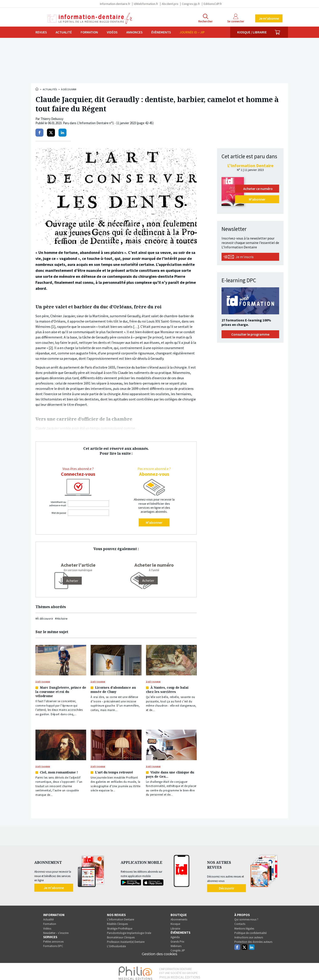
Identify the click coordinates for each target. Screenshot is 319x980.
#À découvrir (44, 619)
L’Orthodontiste (116, 943)
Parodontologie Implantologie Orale (129, 930)
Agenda (175, 934)
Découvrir (227, 885)
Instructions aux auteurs (249, 934)
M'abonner (154, 522)
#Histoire (61, 619)
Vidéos (112, 32)
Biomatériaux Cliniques (121, 934)
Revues (41, 32)
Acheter (148, 580)
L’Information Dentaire (121, 916)
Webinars (176, 943)
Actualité (64, 32)
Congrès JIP (178, 947)
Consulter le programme (250, 334)
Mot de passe (59, 513)
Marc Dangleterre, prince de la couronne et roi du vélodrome (61, 691)
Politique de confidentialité (250, 930)
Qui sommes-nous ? (246, 916)
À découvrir (69, 89)
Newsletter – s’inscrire (56, 930)
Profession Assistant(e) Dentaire (126, 938)
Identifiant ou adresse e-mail (58, 504)
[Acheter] (72, 581)
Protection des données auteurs (253, 938)
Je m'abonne (269, 18)
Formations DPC (53, 943)
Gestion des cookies (159, 951)
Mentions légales (244, 925)
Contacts (240, 921)
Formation (89, 32)
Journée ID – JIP (192, 32)
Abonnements (179, 916)
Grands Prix (177, 938)
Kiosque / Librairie (252, 32)
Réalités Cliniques (117, 921)
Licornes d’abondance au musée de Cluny (113, 689)
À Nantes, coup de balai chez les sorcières (167, 689)
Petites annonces (53, 938)
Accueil (37, 89)
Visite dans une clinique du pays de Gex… (170, 772)
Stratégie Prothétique (120, 925)
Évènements (161, 32)
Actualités (50, 89)
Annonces (134, 32)
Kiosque (175, 921)
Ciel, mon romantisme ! (59, 770)
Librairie (175, 925)
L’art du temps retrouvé (114, 770)
